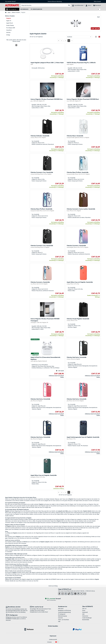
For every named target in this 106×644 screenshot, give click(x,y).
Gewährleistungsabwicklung (64, 612)
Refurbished (24, 9)
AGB (83, 614)
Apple (9, 12)
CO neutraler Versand (10, 1)
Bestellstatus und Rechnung (64, 610)
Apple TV (9, 21)
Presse (84, 610)
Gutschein (60, 618)
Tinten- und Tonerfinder (64, 620)
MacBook (10, 537)
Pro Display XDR (11, 28)
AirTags (8, 35)
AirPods (8, 32)
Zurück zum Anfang (53, 586)
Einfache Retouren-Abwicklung (55, 1)
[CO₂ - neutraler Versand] (53, 599)
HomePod (9, 30)
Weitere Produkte (16, 12)
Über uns (84, 609)
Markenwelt (85, 612)
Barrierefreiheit (86, 620)
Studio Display (10, 25)
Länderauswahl (53, 639)
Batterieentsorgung (62, 616)
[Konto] (89, 5)
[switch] (99, 9)
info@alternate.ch (34, 612)
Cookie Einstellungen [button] (87, 618)
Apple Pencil (10, 23)
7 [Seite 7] (69, 41)
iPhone (9, 533)
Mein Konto (61, 609)
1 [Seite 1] (62, 41)
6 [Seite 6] (66, 41)
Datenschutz (85, 616)
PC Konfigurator (62, 614)
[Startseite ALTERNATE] (12, 5)
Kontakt (99, 1)
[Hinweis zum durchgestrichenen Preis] (57, 371)
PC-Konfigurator (36, 9)
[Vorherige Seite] (59, 41)
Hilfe (95, 1)
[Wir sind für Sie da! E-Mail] (41, 607)
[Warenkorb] (97, 5)
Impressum (53, 636)
